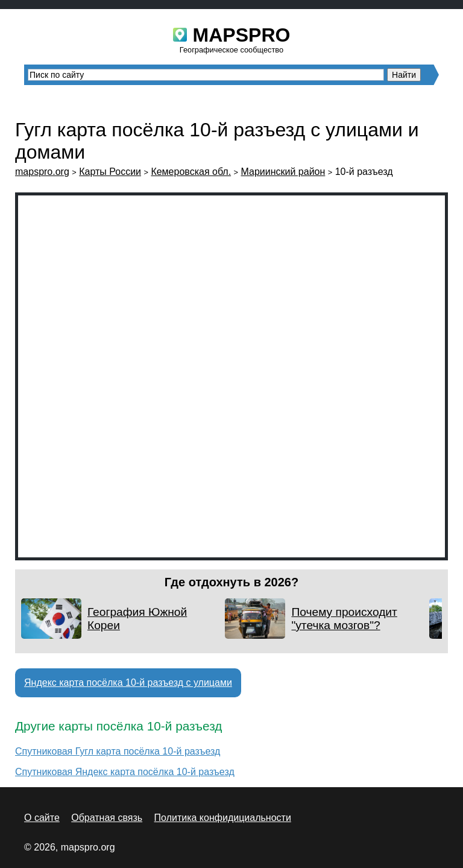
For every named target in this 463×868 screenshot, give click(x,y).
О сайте (42, 818)
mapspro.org (42, 172)
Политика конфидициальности (223, 818)
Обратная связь (107, 818)
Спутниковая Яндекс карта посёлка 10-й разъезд (125, 772)
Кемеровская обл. (191, 172)
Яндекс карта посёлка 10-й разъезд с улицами (128, 683)
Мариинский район (283, 172)
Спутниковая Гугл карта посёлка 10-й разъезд (118, 751)
